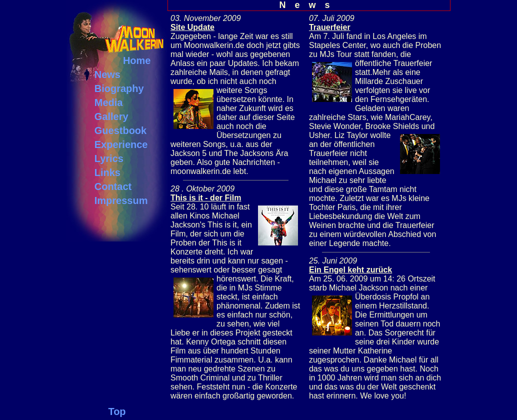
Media (109, 102)
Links (107, 172)
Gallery (111, 116)
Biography (119, 88)
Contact (113, 186)
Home (137, 60)
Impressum (121, 200)
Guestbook (120, 130)
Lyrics (109, 158)
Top (117, 411)
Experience (121, 144)
